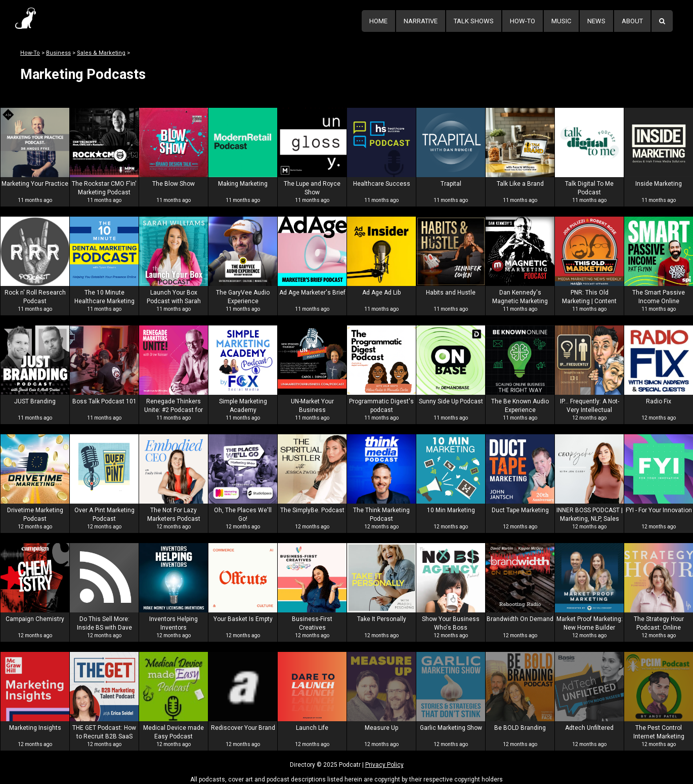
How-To (523, 21)
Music (561, 21)
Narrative (421, 21)
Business (58, 53)
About (632, 21)
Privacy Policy (384, 765)
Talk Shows (474, 21)
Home (378, 21)
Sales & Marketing (101, 53)
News (596, 21)
